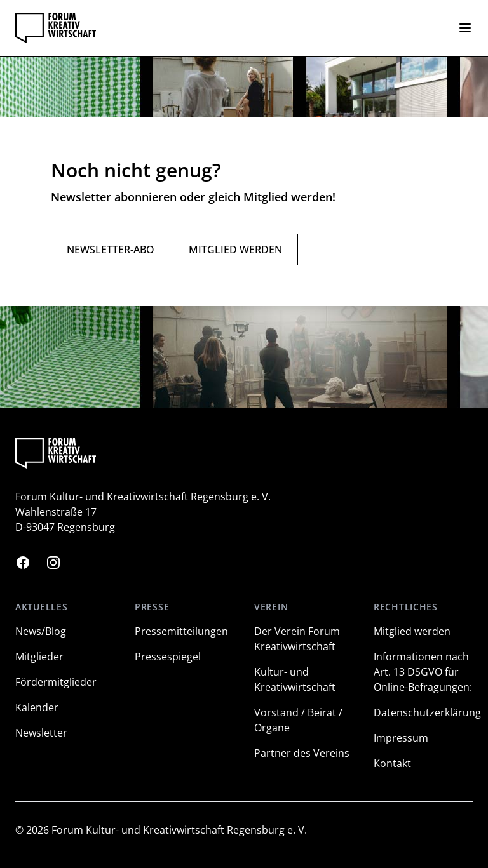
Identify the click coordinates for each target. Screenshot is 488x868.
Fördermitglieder (56, 682)
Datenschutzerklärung (427, 712)
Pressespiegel (168, 657)
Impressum (401, 738)
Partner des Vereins (302, 753)
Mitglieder (39, 657)
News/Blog (41, 631)
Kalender (37, 707)
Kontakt (392, 763)
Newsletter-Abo (111, 250)
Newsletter (41, 733)
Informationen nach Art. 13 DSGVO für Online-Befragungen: (423, 672)
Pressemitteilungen (181, 631)
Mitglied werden (235, 250)
